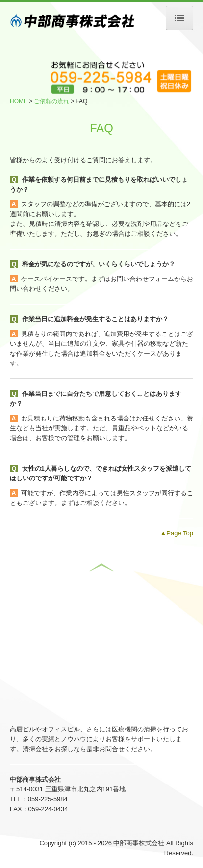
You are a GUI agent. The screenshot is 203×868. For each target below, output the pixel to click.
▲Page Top (177, 533)
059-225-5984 (48, 799)
